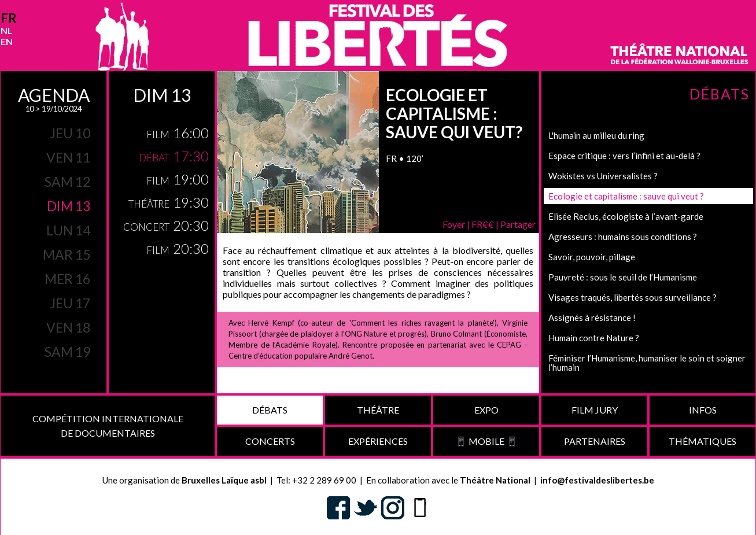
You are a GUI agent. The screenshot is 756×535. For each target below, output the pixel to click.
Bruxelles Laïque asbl (224, 480)
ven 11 (68, 157)
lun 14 (68, 230)
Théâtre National (495, 480)
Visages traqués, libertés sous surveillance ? (633, 297)
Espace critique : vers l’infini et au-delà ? (624, 156)
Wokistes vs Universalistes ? (603, 176)
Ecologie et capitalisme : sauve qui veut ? (626, 196)
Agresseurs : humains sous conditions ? (623, 237)
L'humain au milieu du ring (596, 135)
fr (9, 18)
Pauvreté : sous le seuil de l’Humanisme (623, 277)
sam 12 (67, 182)
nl (7, 30)
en (7, 41)
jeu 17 (70, 303)
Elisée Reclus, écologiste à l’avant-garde (626, 216)
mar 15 (67, 254)
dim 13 (69, 206)
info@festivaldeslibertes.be (597, 480)
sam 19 (67, 352)
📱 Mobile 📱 (486, 441)
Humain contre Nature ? (594, 338)
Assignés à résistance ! (592, 318)
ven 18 (68, 327)
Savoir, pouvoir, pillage (592, 257)
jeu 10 (70, 133)
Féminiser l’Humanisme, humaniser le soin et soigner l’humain (647, 363)
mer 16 (67, 279)
